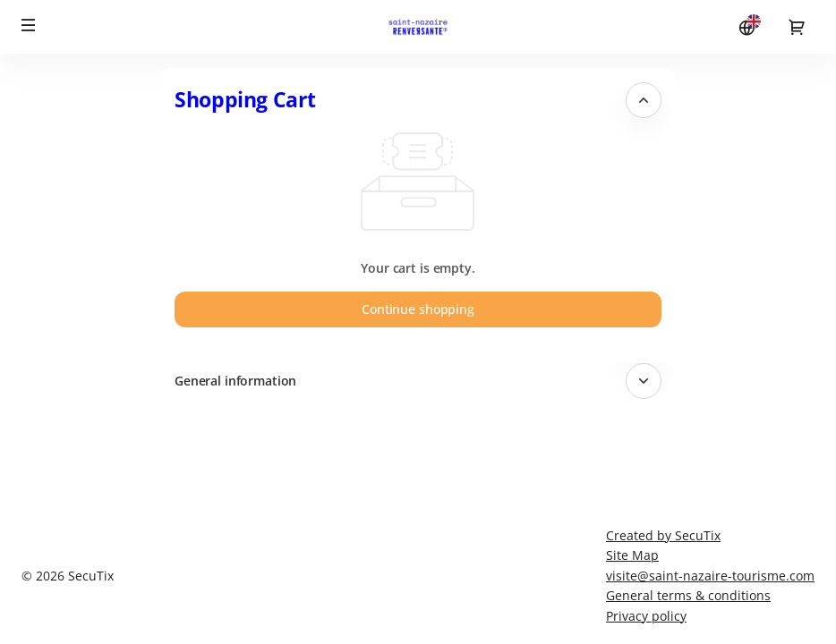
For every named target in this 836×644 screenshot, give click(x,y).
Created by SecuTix (663, 535)
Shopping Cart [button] (245, 100)
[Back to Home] (418, 27)
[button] (29, 25)
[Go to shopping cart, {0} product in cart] (797, 27)
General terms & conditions (688, 595)
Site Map (632, 555)
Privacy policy (646, 616)
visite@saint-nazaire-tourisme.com (710, 576)
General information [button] (235, 381)
